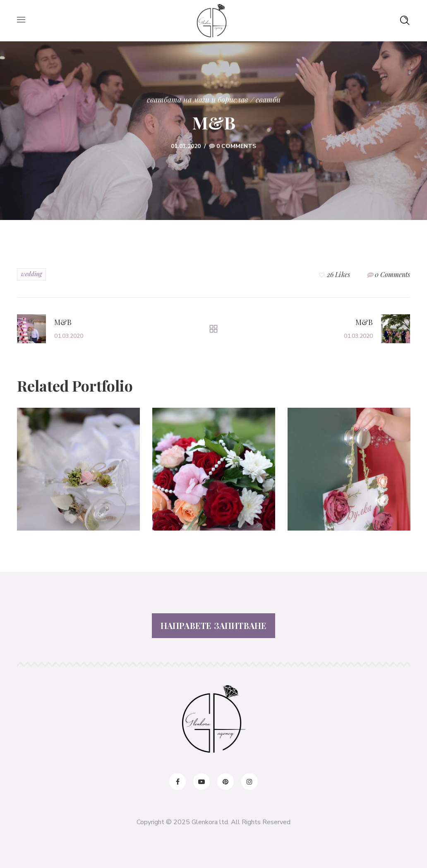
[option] (78, 475)
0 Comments (236, 146)
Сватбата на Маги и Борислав (198, 100)
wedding (31, 274)
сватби (268, 100)
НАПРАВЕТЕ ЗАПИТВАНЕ (214, 625)
